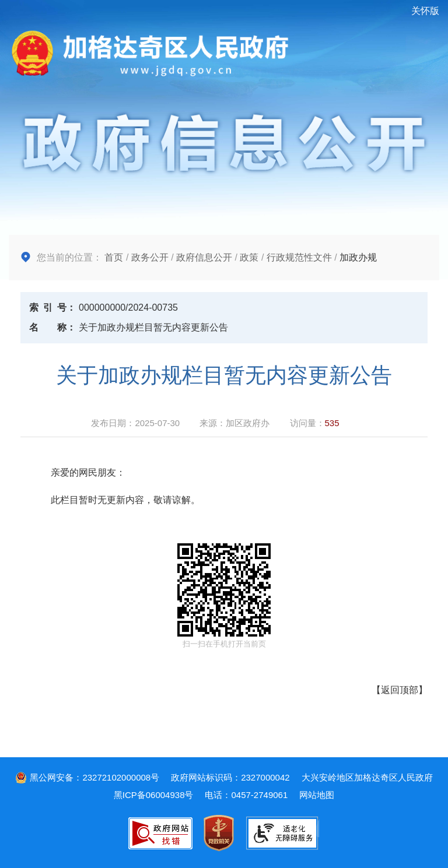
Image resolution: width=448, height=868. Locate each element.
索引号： (52, 308)
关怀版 (425, 11)
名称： (52, 327)
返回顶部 (400, 690)
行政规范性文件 (299, 257)
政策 (249, 257)
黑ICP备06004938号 (154, 795)
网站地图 (317, 795)
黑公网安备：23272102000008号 (87, 777)
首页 (114, 257)
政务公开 (150, 257)
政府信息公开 (204, 257)
